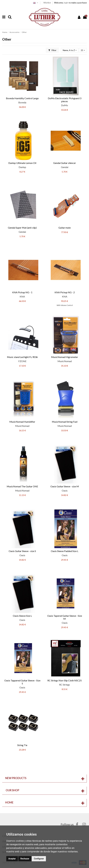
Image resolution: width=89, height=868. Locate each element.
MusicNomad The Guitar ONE (22, 486)
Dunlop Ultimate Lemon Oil (22, 163)
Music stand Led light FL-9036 (22, 357)
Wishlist (47, 3)
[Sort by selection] (70, 50)
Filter (52, 50)
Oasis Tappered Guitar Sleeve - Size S (22, 682)
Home (9, 802)
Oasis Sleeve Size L (22, 616)
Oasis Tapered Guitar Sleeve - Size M (65, 617)
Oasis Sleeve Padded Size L (65, 551)
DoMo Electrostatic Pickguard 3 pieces (65, 100)
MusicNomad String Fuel (65, 422)
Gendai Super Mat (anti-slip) (22, 228)
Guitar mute (65, 228)
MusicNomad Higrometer (65, 357)
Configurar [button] (39, 859)
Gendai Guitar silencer (65, 163)
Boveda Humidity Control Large (22, 98)
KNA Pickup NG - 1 (22, 292)
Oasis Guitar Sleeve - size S (22, 551)
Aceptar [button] (12, 859)
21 (83, 50)
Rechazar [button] (25, 859)
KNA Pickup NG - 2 (65, 292)
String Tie (22, 745)
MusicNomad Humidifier (22, 422)
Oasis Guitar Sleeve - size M (65, 486)
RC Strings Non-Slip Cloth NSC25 (65, 680)
